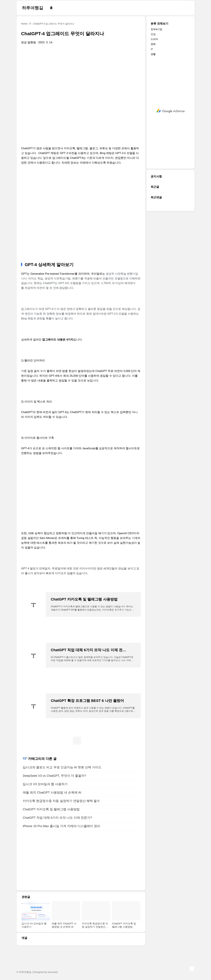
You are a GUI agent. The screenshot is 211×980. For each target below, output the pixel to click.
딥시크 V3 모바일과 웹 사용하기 (45, 784)
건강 (153, 34)
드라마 (154, 39)
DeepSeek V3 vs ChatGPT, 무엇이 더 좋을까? (54, 776)
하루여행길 (33, 8)
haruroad (53, 972)
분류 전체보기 (159, 24)
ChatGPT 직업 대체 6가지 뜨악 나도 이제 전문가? (57, 818)
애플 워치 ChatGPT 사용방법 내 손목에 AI (52, 792)
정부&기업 (156, 29)
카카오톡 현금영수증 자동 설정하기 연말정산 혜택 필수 (61, 801)
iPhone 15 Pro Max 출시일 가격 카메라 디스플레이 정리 (61, 826)
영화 (153, 44)
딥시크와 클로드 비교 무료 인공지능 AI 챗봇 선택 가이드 (62, 767)
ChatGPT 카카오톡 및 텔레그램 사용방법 (51, 809)
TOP (192, 968)
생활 (153, 54)
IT (25, 759)
